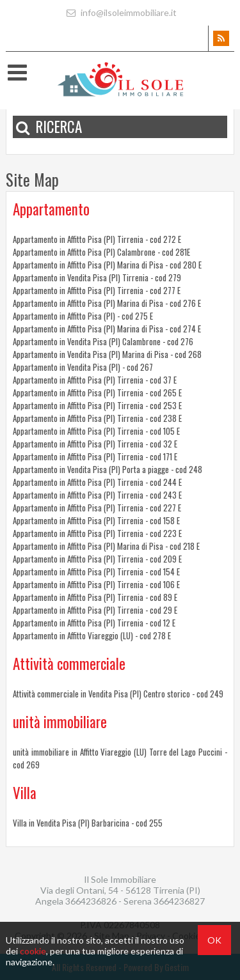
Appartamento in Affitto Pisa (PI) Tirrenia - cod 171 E (95, 456)
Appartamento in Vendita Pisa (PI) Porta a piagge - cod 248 (108, 469)
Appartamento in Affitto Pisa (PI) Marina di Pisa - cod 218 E (106, 546)
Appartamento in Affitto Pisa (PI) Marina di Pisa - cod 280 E (107, 265)
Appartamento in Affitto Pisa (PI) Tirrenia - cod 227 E (97, 508)
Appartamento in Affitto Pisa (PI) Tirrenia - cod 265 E (97, 393)
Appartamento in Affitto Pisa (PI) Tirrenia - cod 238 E (97, 418)
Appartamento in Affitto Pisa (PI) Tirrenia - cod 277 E (97, 290)
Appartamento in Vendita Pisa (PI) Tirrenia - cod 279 (97, 277)
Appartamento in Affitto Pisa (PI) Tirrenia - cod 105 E (96, 431)
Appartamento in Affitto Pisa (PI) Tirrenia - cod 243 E (97, 495)
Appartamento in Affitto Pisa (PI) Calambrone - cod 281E (101, 252)
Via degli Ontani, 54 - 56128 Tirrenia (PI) (120, 890)
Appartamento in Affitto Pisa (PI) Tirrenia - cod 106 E (96, 584)
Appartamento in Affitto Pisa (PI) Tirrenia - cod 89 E (95, 597)
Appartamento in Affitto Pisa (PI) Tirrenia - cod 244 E (97, 482)
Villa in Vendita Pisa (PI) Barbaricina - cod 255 (88, 823)
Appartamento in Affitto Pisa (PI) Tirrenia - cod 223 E (97, 533)
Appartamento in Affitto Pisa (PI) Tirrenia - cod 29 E (95, 610)
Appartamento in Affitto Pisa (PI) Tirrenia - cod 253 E (97, 405)
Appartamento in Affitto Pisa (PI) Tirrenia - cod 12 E (94, 623)
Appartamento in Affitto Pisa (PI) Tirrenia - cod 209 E (97, 559)
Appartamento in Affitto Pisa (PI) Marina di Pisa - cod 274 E (107, 329)
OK (214, 940)
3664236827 (179, 901)
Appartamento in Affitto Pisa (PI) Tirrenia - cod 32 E (95, 444)
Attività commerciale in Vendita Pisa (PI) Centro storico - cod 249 (118, 694)
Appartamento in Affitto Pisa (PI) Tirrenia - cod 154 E (96, 572)
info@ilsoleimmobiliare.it (120, 12)
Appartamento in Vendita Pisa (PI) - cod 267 (83, 367)
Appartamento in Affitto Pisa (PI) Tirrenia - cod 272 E (97, 239)
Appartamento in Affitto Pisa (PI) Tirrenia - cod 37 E (95, 380)
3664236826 (92, 901)
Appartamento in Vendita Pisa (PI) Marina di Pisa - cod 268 (107, 354)
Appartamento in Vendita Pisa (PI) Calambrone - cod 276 (103, 341)
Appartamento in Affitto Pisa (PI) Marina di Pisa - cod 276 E (107, 303)
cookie (33, 951)
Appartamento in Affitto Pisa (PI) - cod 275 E (83, 316)
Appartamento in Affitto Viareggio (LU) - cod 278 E (92, 635)
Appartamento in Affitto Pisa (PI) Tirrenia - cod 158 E (96, 520)
